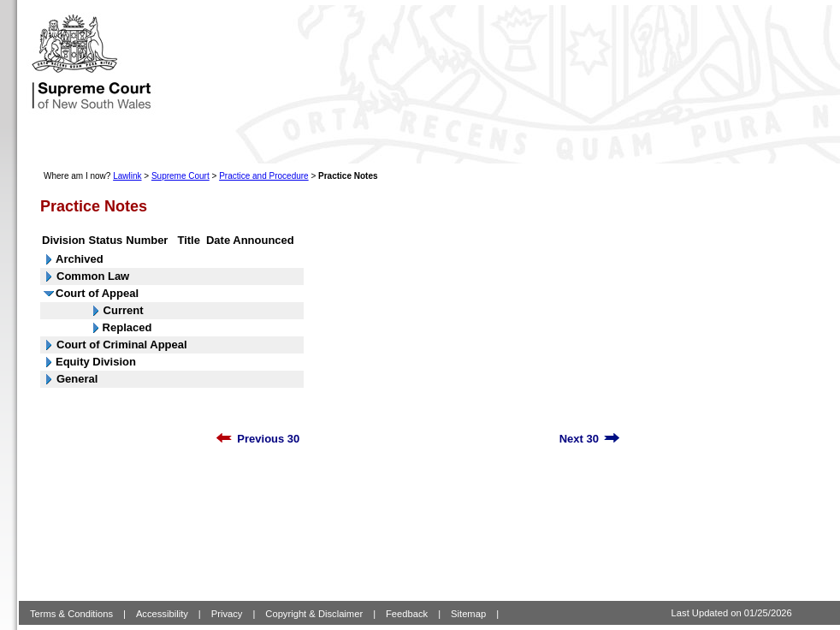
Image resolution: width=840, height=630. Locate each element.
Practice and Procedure (264, 176)
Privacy (227, 614)
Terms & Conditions (71, 614)
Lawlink (127, 176)
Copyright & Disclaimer (314, 614)
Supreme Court (180, 176)
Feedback (407, 614)
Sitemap (468, 614)
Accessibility (162, 614)
